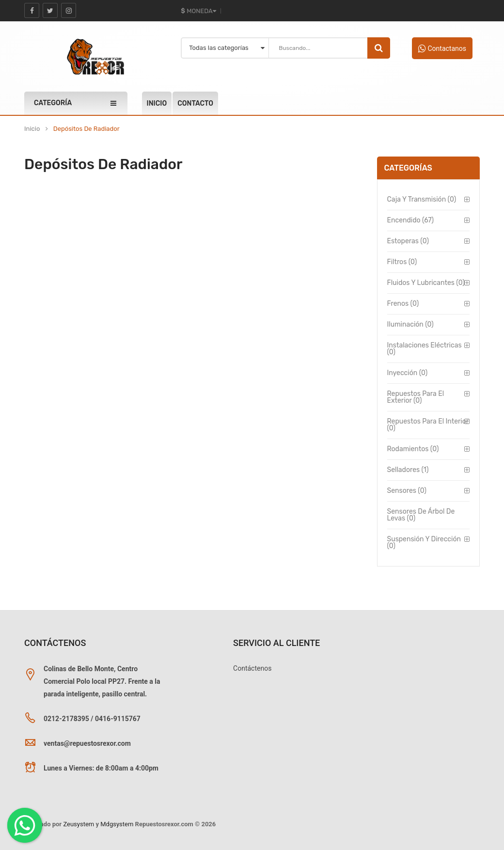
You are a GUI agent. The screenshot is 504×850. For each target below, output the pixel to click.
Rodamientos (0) (413, 449)
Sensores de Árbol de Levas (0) (421, 515)
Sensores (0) (407, 491)
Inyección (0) (408, 373)
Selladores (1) (408, 470)
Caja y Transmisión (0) (422, 199)
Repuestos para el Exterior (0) (416, 397)
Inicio (32, 129)
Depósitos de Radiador (87, 129)
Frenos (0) (403, 304)
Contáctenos (252, 668)
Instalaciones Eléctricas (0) (425, 349)
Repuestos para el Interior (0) (428, 425)
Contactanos (442, 48)
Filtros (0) (402, 262)
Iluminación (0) (410, 324)
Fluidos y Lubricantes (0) (426, 283)
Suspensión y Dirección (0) (424, 543)
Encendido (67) (411, 220)
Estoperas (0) (408, 241)
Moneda (198, 11)
